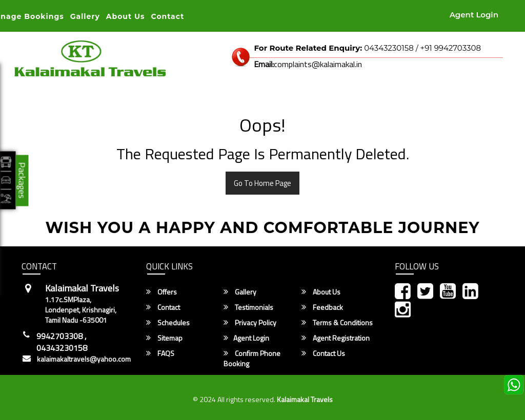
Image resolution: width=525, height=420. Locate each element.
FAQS (160, 353)
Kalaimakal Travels (305, 399)
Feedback (322, 307)
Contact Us (323, 353)
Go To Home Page (262, 183)
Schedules (168, 323)
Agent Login (474, 15)
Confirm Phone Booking (252, 359)
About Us (126, 16)
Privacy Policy (250, 323)
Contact (168, 16)
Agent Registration (336, 338)
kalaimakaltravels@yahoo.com (84, 359)
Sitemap (164, 338)
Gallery (85, 16)
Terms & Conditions (337, 323)
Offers (161, 292)
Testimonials (248, 307)
